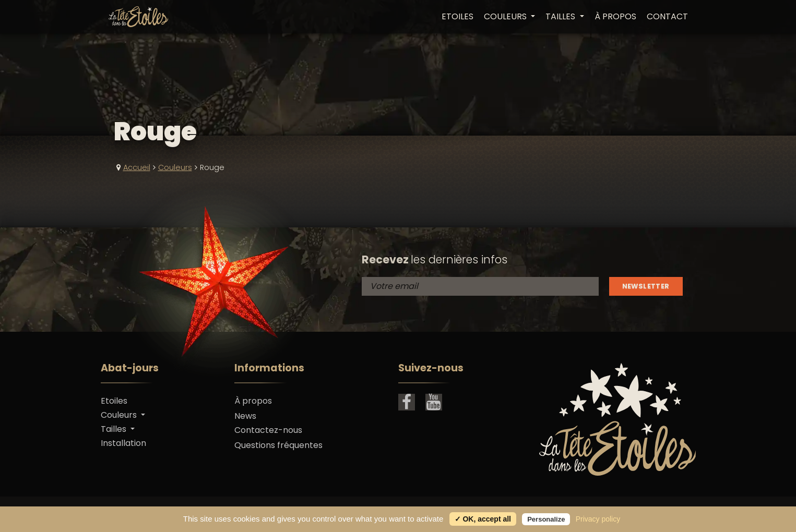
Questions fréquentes (278, 445)
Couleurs (175, 167)
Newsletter (646, 286)
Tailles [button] (561, 17)
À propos (615, 17)
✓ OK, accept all (483, 519)
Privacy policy (598, 519)
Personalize (546, 519)
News (245, 416)
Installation (123, 443)
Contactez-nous (268, 430)
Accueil (137, 167)
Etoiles (458, 17)
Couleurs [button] (506, 17)
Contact (667, 17)
